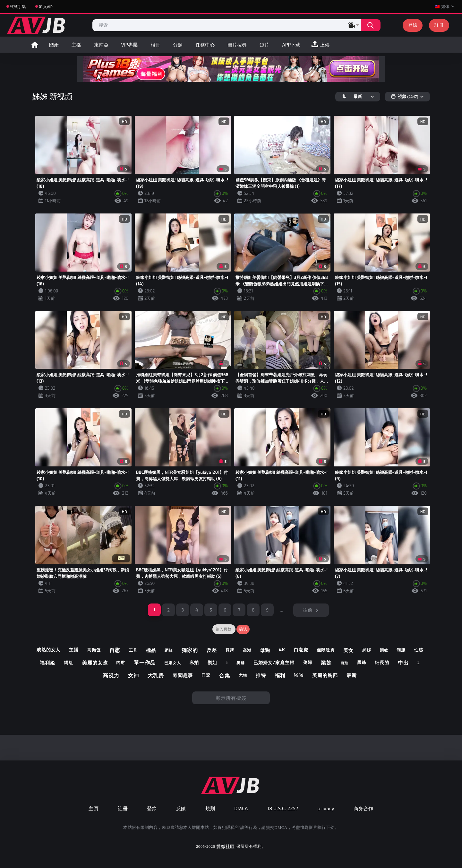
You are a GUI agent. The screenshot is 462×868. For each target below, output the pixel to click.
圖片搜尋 (237, 45)
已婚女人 (173, 663)
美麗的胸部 (325, 675)
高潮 (247, 650)
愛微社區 (225, 846)
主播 (76, 45)
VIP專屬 (130, 45)
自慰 (115, 650)
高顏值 (94, 650)
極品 (151, 650)
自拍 (345, 663)
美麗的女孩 (95, 663)
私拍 (194, 663)
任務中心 (205, 45)
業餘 (326, 662)
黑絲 (362, 662)
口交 (206, 675)
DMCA (241, 808)
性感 (419, 650)
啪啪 (299, 675)
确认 (243, 629)
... (282, 610)
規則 (210, 808)
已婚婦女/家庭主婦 (274, 663)
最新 (352, 675)
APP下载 (291, 45)
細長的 (382, 663)
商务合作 (364, 808)
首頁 (35, 45)
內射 (121, 662)
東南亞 (101, 45)
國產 (54, 45)
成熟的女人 (49, 650)
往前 (308, 610)
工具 (133, 650)
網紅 (169, 650)
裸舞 (230, 650)
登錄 (413, 25)
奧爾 (241, 663)
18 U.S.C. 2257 (283, 808)
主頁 (94, 808)
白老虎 (301, 650)
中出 (403, 662)
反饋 (181, 808)
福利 (280, 675)
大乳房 (156, 675)
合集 (225, 675)
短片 (264, 45)
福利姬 (47, 663)
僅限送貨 (326, 650)
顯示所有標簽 (231, 698)
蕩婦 (308, 662)
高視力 (111, 675)
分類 (178, 45)
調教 (384, 650)
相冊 (155, 45)
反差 (212, 650)
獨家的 (190, 650)
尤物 (243, 675)
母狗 (265, 650)
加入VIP (46, 6)
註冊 (439, 25)
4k (282, 650)
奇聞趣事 (183, 675)
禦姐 (212, 663)
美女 (348, 650)
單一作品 (145, 662)
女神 (133, 675)
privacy (326, 808)
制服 (401, 650)
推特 (261, 675)
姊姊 (367, 650)
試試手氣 (18, 6)
